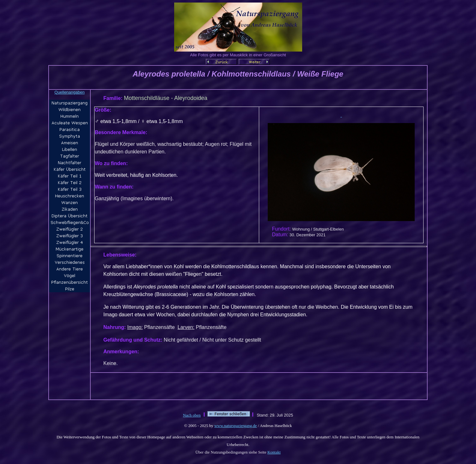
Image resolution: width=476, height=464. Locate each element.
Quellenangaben (69, 92)
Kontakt (274, 452)
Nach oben (192, 415)
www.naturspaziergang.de (236, 426)
